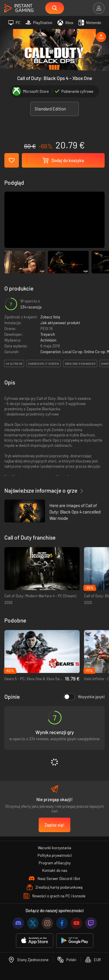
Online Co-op (94, 352)
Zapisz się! (54, 825)
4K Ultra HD (14, 364)
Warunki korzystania (54, 848)
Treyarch (48, 334)
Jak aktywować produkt (60, 323)
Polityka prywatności (55, 855)
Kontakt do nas (55, 870)
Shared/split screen (44, 364)
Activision (48, 340)
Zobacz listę (50, 317)
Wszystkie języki (84, 697)
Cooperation (51, 352)
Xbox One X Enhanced (80, 364)
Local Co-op (72, 352)
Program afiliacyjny (55, 863)
